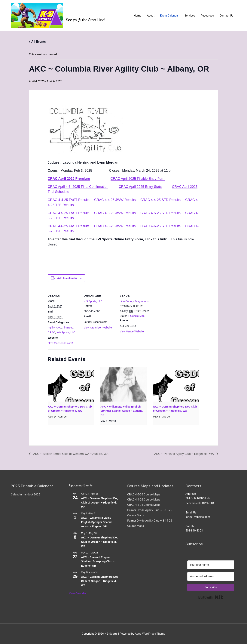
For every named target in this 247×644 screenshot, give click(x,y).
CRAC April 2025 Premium (69, 179)
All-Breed (68, 328)
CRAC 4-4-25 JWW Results (115, 200)
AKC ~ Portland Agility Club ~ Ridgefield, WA (184, 454)
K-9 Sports (82, 13)
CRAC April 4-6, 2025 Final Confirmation (78, 187)
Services (190, 16)
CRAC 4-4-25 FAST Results (69, 200)
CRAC (51, 332)
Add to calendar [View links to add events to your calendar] (67, 278)
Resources (207, 16)
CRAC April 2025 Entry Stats (140, 187)
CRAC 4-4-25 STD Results (160, 200)
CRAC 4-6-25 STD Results (160, 226)
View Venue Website (132, 331)
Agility (51, 328)
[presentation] (71, 384)
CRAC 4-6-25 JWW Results (115, 226)
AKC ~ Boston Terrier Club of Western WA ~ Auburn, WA (70, 454)
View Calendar (78, 593)
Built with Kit (211, 597)
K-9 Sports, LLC (66, 332)
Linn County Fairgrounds (134, 301)
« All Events (37, 42)
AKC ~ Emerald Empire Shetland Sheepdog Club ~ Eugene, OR (98, 561)
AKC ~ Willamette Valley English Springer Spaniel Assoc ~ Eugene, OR (122, 411)
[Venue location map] (176, 314)
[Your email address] (211, 576)
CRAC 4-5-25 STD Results (160, 213)
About (151, 16)
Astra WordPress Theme (150, 634)
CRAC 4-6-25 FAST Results (69, 226)
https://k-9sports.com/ (60, 343)
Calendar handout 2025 (26, 495)
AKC (58, 328)
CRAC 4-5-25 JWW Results (115, 213)
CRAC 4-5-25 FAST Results (69, 213)
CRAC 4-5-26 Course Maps (144, 495)
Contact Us (226, 16)
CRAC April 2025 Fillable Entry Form (138, 179)
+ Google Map (136, 316)
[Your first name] (211, 565)
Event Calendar (169, 16)
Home (137, 16)
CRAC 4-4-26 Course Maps (144, 500)
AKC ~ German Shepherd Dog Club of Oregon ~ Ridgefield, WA (100, 502)
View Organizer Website (98, 328)
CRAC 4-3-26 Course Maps (144, 505)
